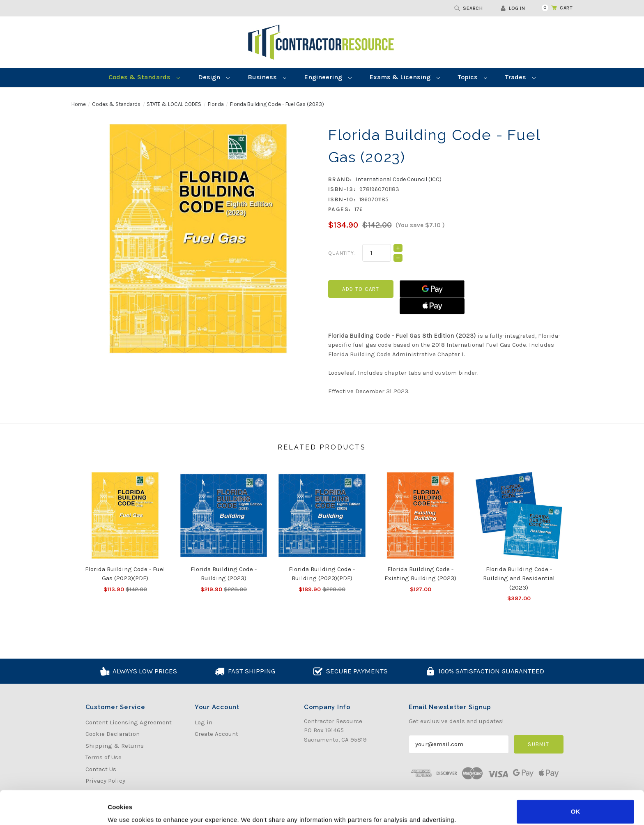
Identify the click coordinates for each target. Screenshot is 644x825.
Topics (473, 77)
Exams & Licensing (405, 77)
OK (576, 778)
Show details (127, 809)
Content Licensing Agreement (129, 722)
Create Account (216, 734)
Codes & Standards (144, 77)
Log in (513, 8)
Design (214, 77)
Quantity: (342, 253)
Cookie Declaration (113, 734)
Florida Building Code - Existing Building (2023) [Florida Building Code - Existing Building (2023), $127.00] (420, 574)
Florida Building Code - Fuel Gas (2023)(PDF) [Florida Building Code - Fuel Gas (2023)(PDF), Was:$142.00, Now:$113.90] (125, 574)
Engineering (328, 77)
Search (468, 8)
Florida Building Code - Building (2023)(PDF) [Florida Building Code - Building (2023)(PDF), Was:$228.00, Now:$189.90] (322, 574)
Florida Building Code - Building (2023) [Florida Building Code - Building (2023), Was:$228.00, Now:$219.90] (224, 574)
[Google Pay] (432, 289)
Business (267, 77)
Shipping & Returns (115, 746)
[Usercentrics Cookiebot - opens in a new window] (53, 809)
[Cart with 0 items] (552, 8)
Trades (520, 77)
